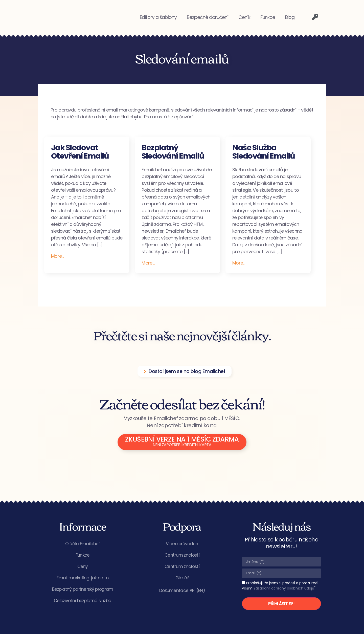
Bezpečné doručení (208, 17)
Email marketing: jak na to (83, 578)
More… (58, 256)
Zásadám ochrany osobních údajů (284, 588)
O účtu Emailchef (83, 544)
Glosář (182, 578)
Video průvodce (182, 544)
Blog (290, 17)
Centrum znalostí (182, 555)
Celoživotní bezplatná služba (83, 601)
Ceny (83, 566)
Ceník (244, 17)
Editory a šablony (158, 17)
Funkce (268, 17)
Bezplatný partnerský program (83, 589)
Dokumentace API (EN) (182, 591)
